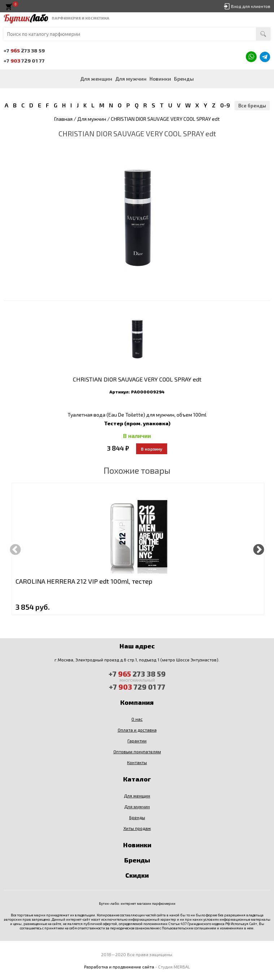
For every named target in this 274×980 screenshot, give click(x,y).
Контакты (137, 762)
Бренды (184, 79)
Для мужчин (131, 79)
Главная (63, 119)
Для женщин (96, 79)
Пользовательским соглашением (189, 928)
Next (259, 549)
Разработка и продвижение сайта (119, 967)
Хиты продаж (137, 828)
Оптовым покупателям (137, 751)
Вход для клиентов (251, 6)
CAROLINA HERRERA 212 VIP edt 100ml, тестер (84, 581)
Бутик (26, 18)
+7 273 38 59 (24, 50)
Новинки (160, 79)
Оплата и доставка (137, 730)
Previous (15, 549)
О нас (137, 719)
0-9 (225, 105)
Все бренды (252, 106)
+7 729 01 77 (24, 61)
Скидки (137, 875)
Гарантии (137, 741)
